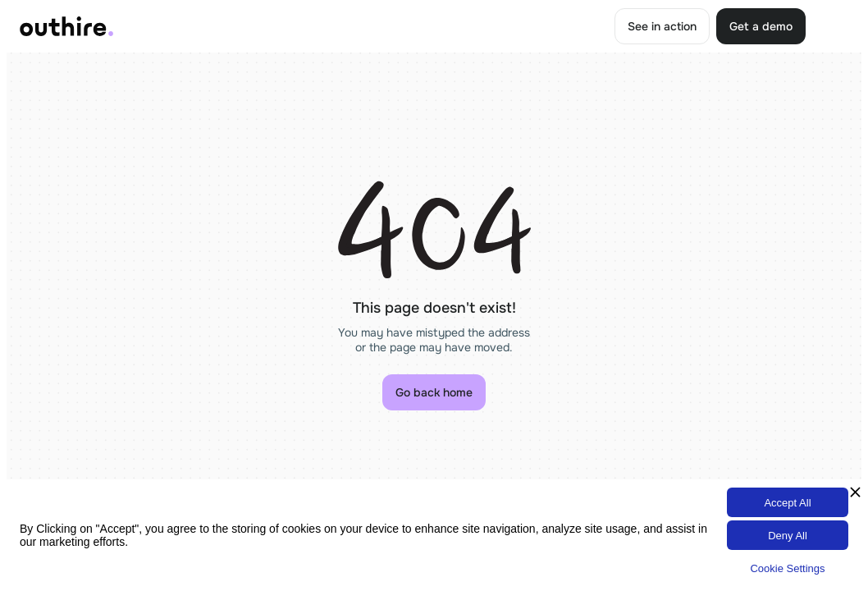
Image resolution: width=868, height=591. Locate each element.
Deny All (788, 536)
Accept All (787, 503)
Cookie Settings (787, 568)
